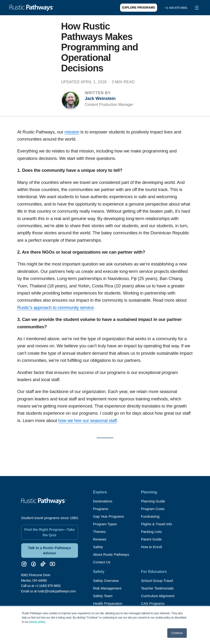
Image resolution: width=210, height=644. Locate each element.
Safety (98, 547)
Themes (100, 532)
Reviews (100, 539)
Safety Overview (107, 581)
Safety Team (104, 596)
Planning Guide (154, 501)
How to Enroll (152, 547)
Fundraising (151, 516)
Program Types (106, 524)
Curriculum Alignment (159, 596)
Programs (101, 509)
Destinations (103, 501)
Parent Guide (152, 539)
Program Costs (154, 509)
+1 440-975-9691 (176, 8)
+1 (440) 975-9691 (48, 583)
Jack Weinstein (100, 98)
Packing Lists (152, 532)
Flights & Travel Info (158, 524)
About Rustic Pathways (113, 554)
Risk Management (108, 588)
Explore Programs (139, 7)
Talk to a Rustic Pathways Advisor (49, 547)
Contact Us (102, 562)
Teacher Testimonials (159, 588)
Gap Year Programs (110, 516)
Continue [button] (177, 633)
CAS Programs (154, 603)
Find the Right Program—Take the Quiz (50, 528)
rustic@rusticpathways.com (56, 588)
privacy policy (37, 622)
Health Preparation (109, 603)
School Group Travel (158, 581)
